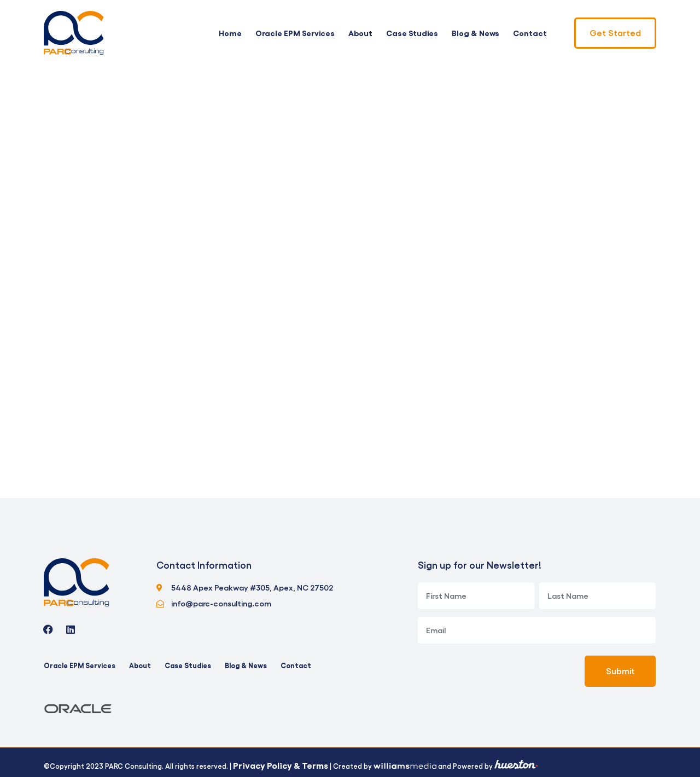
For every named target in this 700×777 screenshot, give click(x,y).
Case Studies (412, 33)
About (360, 33)
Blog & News (476, 33)
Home (230, 33)
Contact (530, 33)
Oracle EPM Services (295, 33)
